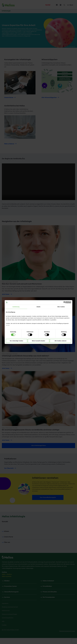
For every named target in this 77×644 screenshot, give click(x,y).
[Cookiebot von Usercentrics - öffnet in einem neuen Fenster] (65, 302)
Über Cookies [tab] (61, 307)
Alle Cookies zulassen (61, 341)
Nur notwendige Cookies (17, 341)
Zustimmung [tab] (16, 307)
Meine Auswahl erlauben (39, 341)
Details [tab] (38, 307)
